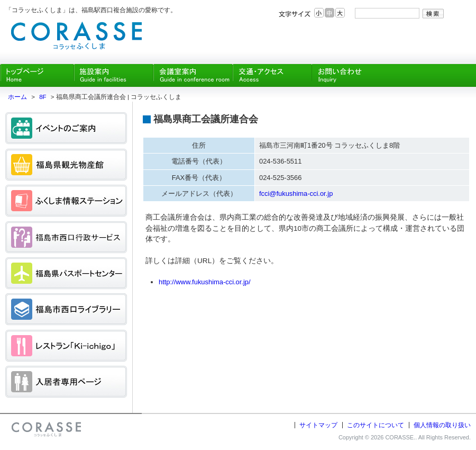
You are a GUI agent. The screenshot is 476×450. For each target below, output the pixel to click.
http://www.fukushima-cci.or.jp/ (205, 282)
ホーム (17, 97)
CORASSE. (400, 437)
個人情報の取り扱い (442, 425)
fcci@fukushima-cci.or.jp (296, 193)
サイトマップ (318, 425)
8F (43, 97)
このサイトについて (376, 425)
